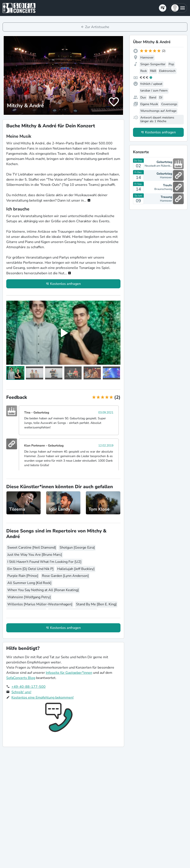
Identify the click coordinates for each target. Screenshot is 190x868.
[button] (178, 8)
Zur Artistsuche (97, 27)
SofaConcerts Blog (21, 678)
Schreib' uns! (21, 692)
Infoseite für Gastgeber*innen (69, 673)
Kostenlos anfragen (65, 284)
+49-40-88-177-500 (28, 687)
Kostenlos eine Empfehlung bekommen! (43, 698)
